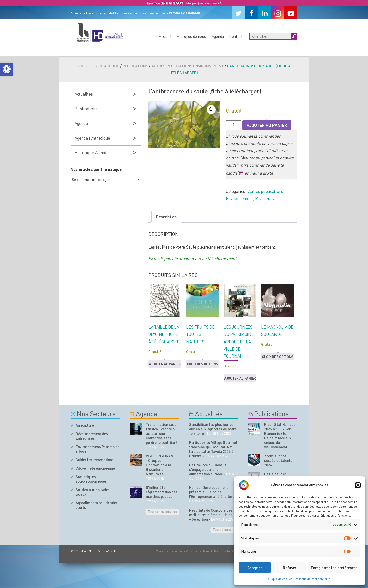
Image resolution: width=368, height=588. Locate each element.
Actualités (84, 94)
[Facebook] (252, 13)
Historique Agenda (91, 152)
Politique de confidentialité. (313, 579)
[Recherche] (270, 36)
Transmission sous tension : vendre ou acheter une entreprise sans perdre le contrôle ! (161, 433)
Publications (135, 66)
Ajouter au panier (267, 125)
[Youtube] (291, 13)
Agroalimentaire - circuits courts (96, 505)
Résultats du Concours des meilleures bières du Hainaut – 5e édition (212, 515)
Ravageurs (265, 198)
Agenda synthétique (92, 138)
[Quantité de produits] (234, 125)
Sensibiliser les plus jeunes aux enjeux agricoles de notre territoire (213, 429)
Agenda (218, 36)
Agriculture (85, 425)
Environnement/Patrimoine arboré (98, 449)
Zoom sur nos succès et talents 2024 (278, 460)
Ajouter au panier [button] (165, 364)
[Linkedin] (265, 13)
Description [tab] (166, 217)
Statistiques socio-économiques (91, 479)
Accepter (255, 568)
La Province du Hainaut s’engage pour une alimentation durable (207, 469)
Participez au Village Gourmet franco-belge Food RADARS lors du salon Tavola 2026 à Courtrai (213, 449)
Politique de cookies (279, 579)
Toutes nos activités (162, 511)
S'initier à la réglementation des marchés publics (162, 492)
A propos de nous (192, 36)
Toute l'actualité (224, 529)
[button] (7, 69)
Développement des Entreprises (92, 436)
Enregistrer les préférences (334, 568)
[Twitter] (239, 13)
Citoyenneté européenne (95, 468)
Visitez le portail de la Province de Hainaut (184, 551)
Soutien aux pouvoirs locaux (93, 492)
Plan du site (222, 551)
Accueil (165, 36)
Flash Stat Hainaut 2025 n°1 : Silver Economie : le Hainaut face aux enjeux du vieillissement (280, 436)
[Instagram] (278, 13)
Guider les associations (95, 460)
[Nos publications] (254, 429)
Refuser (290, 568)
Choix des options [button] (202, 364)
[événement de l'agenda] (136, 429)
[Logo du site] (100, 32)
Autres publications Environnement (188, 66)
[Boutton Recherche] (294, 36)
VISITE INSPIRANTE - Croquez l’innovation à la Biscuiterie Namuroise (162, 465)
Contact (236, 36)
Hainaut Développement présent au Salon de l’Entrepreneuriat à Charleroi (212, 492)
